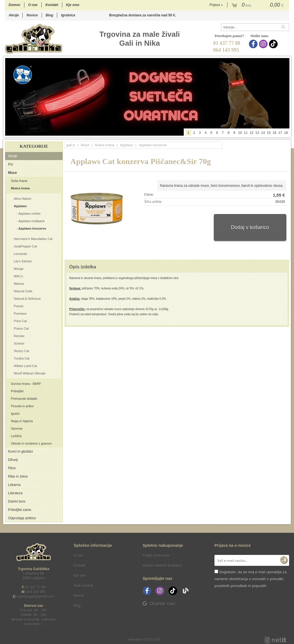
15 (269, 133)
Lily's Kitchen (23, 261)
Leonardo (21, 254)
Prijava (216, 5)
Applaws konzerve (32, 228)
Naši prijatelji (84, 586)
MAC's (18, 276)
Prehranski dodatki (24, 399)
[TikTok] (274, 44)
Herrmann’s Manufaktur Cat (33, 239)
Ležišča (16, 436)
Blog (50, 15)
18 (286, 133)
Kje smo (73, 5)
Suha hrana (19, 181)
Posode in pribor (22, 406)
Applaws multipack (31, 221)
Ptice (12, 468)
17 (280, 133)
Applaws (20, 206)
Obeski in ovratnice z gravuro (31, 443)
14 (263, 133)
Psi (10, 164)
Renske (19, 336)
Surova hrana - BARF (26, 384)
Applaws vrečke (29, 214)
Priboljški (17, 391)
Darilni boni (17, 501)
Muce (12, 173)
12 (251, 133)
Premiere (20, 314)
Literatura (15, 493)
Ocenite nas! (159, 604)
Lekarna (14, 485)
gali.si (71, 145)
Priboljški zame (20, 510)
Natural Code (23, 291)
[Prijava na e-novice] (284, 560)
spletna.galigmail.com (36, 597)
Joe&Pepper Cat (25, 246)
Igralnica (68, 15)
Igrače (15, 414)
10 (240, 133)
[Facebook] (254, 44)
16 (274, 133)
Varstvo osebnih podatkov (162, 566)
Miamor (19, 284)
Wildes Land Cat (25, 366)
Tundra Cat (22, 358)
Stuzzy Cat (21, 351)
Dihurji (13, 460)
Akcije (14, 15)
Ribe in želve (18, 476)
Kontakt (52, 5)
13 (257, 133)
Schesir (19, 343)
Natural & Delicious (27, 299)
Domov (14, 5)
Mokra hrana (20, 188)
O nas (33, 5)
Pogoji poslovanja (156, 555)
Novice (32, 15)
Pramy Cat (21, 328)
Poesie (19, 306)
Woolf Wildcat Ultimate (30, 373)
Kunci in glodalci (21, 451)
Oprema (17, 428)
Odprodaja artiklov (22, 518)
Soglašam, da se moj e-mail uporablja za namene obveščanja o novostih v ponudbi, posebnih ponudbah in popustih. (251, 579)
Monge (19, 269)
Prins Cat (20, 321)
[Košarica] (258, 5)
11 (246, 133)
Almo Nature (23, 199)
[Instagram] (264, 44)
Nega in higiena (22, 421)
